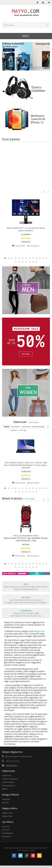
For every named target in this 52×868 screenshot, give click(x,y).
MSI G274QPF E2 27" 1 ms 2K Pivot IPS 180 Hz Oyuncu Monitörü (26, 229)
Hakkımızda (7, 776)
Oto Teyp (23, 430)
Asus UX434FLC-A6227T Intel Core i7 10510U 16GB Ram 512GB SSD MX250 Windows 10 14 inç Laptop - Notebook (26, 465)
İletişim (5, 789)
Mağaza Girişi (7, 813)
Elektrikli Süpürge (38, 427)
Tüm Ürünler (34, 422)
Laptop (6, 427)
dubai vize (5, 867)
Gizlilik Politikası (8, 782)
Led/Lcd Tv (14, 430)
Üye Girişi (6, 827)
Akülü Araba (26, 427)
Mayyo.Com (39, 631)
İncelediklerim (7, 833)
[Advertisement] (26, 171)
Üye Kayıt (6, 830)
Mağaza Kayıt (7, 816)
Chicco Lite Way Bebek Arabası (26, 536)
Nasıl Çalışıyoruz (8, 786)
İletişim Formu (12, 765)
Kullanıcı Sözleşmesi (10, 779)
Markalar (6, 803)
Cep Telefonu (15, 427)
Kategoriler (6, 799)
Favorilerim (6, 837)
